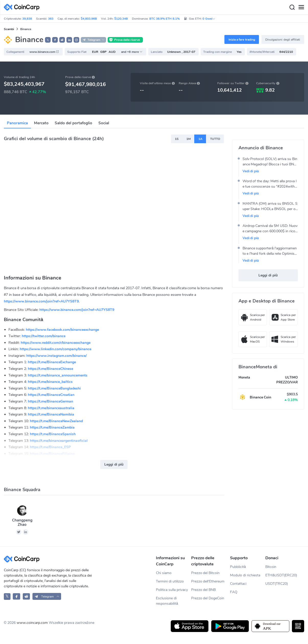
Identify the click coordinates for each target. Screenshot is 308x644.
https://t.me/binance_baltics (50, 382)
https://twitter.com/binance (44, 336)
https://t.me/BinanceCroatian (51, 395)
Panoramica (17, 123)
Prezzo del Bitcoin (206, 573)
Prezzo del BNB (204, 590)
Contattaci (238, 584)
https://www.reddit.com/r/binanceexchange (56, 343)
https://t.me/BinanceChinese (50, 369)
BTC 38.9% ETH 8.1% (164, 19)
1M (189, 139)
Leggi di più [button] (114, 464)
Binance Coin (261, 397)
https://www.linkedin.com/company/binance (55, 349)
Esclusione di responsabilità (167, 601)
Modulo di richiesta (245, 575)
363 (51, 19)
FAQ (234, 592)
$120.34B (121, 19)
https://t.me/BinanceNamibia (51, 414)
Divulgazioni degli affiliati (283, 40)
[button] (55, 40)
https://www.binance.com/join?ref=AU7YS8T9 (41, 301)
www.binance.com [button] (44, 52)
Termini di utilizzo (170, 581)
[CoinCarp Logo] (23, 7)
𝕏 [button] (48, 40)
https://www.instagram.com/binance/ (56, 356)
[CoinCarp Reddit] (26, 596)
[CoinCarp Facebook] (16, 596)
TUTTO (215, 139)
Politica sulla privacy (172, 590)
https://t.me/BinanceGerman (50, 401)
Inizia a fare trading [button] (242, 40)
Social (104, 123)
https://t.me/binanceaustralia (51, 408)
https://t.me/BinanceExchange (52, 362)
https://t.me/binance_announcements (58, 375)
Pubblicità (238, 567)
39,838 (27, 19)
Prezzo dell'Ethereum (208, 581)
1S (177, 139)
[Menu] (301, 7)
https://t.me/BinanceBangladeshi (54, 388)
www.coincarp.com (32, 623)
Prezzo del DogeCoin (208, 598)
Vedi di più (251, 171)
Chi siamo (164, 573)
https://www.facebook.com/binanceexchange (62, 330)
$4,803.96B (89, 19)
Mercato (41, 123)
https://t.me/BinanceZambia (52, 427)
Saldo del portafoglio (73, 123)
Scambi (9, 29)
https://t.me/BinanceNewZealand (56, 421)
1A (200, 139)
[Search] (292, 7)
